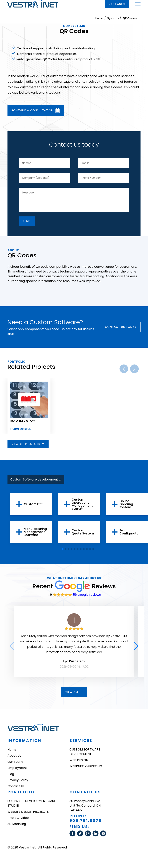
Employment (17, 771)
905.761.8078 (86, 823)
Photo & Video (18, 821)
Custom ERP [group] (33, 507)
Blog (11, 777)
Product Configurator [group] (130, 534)
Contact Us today (118, 329)
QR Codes (130, 18)
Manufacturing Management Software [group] (35, 534)
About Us (14, 758)
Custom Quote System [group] (83, 534)
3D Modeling (17, 827)
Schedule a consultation (39, 111)
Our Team (15, 765)
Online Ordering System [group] (126, 507)
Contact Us (16, 789)
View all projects (28, 446)
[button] (138, 4)
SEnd (28, 223)
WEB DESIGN (79, 763)
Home (99, 18)
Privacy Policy (18, 783)
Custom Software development (36, 482)
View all (74, 695)
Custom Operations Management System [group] (82, 507)
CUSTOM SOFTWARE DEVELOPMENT (85, 755)
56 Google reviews (87, 597)
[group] (29, 409)
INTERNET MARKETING (86, 769)
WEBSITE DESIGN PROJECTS (28, 815)
